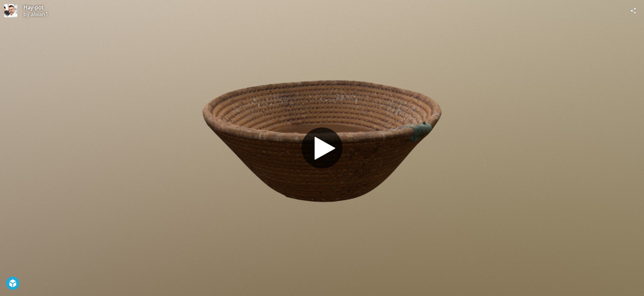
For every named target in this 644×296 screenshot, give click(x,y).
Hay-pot (33, 7)
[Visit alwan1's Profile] (11, 11)
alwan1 (39, 14)
